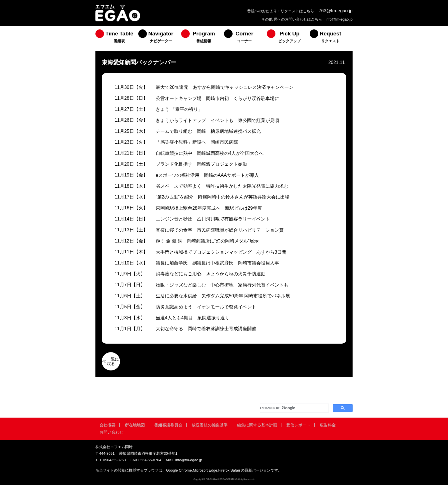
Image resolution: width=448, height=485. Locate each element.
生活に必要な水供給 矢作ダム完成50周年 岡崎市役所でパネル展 (223, 296)
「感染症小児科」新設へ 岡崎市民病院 (197, 142)
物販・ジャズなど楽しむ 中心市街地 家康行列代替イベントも (222, 285)
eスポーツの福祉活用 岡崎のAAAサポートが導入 (207, 175)
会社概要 (107, 425)
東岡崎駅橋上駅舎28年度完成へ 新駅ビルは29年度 (209, 208)
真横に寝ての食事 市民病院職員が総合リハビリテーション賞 (220, 230)
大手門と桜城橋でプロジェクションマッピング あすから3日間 (221, 252)
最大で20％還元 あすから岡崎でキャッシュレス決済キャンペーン (225, 87)
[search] (294, 408)
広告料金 (328, 425)
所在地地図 (135, 425)
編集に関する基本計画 (257, 425)
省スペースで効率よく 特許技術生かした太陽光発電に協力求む (222, 186)
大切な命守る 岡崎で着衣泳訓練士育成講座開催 (206, 329)
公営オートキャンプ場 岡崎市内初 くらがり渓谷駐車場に (217, 98)
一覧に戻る (113, 361)
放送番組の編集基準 (210, 425)
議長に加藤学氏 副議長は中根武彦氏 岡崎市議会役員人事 (217, 263)
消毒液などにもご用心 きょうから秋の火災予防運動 (211, 274)
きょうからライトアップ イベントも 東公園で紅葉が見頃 (217, 120)
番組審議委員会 (168, 425)
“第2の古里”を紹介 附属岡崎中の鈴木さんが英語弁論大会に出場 (223, 197)
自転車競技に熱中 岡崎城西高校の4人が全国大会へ (210, 153)
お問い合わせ (111, 432)
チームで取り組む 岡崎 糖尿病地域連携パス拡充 (208, 131)
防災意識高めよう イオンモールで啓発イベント (206, 307)
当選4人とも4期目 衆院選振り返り (193, 318)
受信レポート (298, 425)
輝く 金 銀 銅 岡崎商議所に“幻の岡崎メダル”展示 (207, 241)
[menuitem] (117, 38)
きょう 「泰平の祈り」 (179, 109)
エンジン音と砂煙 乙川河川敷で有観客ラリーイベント (213, 219)
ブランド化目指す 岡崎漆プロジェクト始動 (201, 164)
